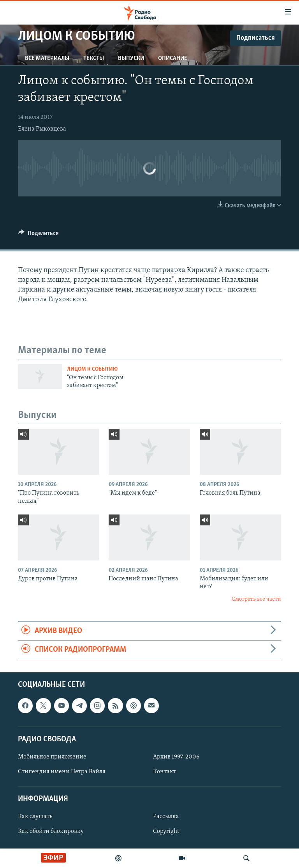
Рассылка (166, 817)
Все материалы (47, 58)
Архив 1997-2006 (176, 757)
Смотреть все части (256, 599)
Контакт (164, 772)
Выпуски (131, 58)
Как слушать (35, 817)
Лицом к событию (92, 369)
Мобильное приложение (52, 757)
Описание (173, 58)
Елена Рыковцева (42, 129)
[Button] (39, 235)
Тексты (94, 58)
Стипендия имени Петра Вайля (62, 772)
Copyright (166, 831)
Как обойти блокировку (51, 831)
